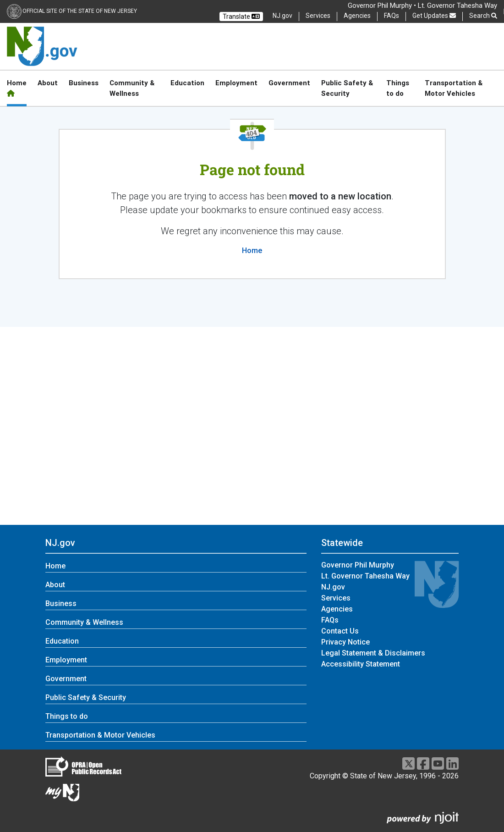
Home (17, 88)
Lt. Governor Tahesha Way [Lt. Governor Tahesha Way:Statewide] (365, 576)
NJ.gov (282, 16)
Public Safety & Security (347, 88)
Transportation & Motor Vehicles (454, 88)
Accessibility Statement (361, 664)
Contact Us (340, 631)
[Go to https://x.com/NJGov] (408, 763)
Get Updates (434, 16)
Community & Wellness (132, 88)
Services (318, 16)
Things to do (398, 88)
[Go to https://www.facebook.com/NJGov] (423, 763)
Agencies (357, 16)
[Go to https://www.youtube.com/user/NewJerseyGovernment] (438, 763)
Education (187, 83)
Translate (241, 17)
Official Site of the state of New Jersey (80, 11)
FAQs (392, 16)
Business (84, 83)
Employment (236, 83)
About (48, 83)
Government (289, 83)
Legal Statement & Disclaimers (373, 653)
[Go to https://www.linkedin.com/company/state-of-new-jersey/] (452, 763)
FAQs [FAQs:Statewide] (330, 620)
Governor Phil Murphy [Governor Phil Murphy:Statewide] (358, 565)
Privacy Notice (345, 642)
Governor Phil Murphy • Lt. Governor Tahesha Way (422, 6)
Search (483, 16)
